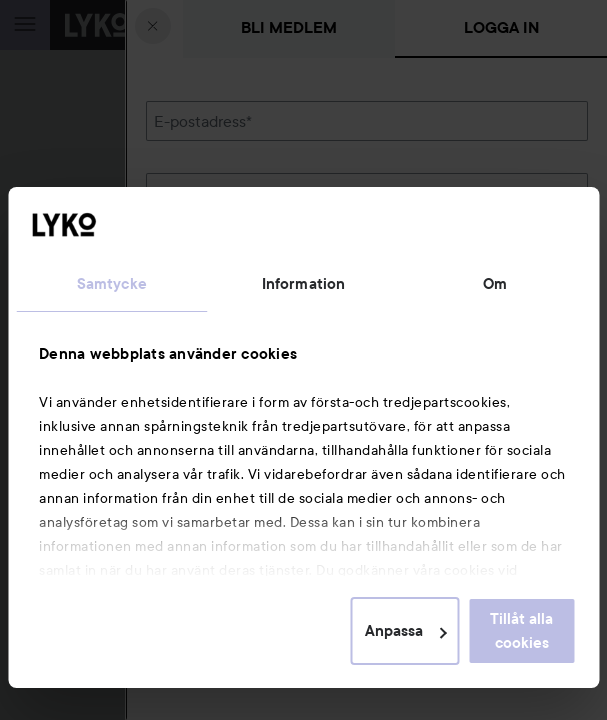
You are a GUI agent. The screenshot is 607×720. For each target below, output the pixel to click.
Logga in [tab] (501, 27)
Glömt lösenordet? (212, 261)
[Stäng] (153, 26)
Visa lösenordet (536, 223)
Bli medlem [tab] (289, 27)
